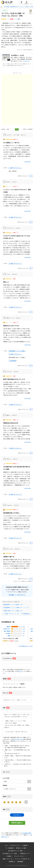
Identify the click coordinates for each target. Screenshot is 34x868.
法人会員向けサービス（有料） (10, 853)
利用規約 (9, 856)
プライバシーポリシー (19, 856)
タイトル (7, 693)
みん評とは (26, 61)
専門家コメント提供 (21, 848)
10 (18, 19)
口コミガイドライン (18, 739)
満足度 (7, 679)
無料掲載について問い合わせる (17, 595)
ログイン (20, 671)
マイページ (21, 4)
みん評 (7, 3)
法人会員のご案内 (27, 833)
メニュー (31, 4)
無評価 (22, 684)
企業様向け (27, 4)
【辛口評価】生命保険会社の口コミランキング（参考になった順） (19, 7)
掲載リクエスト (7, 859)
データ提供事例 (10, 848)
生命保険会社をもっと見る (26, 646)
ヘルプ (6, 845)
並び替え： (4, 129)
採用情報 (11, 861)
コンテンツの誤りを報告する (26, 50)
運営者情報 (20, 861)
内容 (6, 708)
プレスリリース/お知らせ (21, 859)
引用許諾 (25, 845)
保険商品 (5, 785)
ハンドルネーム (7, 658)
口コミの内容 (6, 778)
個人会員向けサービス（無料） (16, 851)
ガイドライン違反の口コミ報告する (24, 581)
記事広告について (25, 853)
